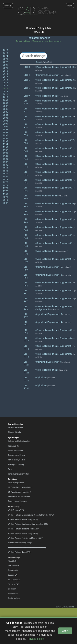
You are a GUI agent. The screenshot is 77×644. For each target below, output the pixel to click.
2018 (5, 74)
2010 (5, 97)
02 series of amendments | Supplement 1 (54, 346)
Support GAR (13, 575)
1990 (5, 153)
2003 (5, 118)
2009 (5, 100)
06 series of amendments (47, 251)
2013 (5, 88)
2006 (5, 109)
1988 (5, 159)
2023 (5, 59)
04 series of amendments (47, 196)
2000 (5, 127)
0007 (5, 203)
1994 (5, 144)
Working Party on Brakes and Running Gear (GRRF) (27, 547)
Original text (41, 378)
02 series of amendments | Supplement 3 (54, 330)
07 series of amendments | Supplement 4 (54, 124)
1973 (5, 188)
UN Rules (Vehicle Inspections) (20, 492)
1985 (5, 168)
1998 (5, 133)
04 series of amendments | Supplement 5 (54, 156)
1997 (5, 135)
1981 (5, 174)
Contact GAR (13, 570)
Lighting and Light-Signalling (19, 441)
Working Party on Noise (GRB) (19, 552)
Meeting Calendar (15, 432)
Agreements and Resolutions (19, 497)
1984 (5, 171)
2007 (5, 106)
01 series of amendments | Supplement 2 (54, 148)
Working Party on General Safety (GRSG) (23, 519)
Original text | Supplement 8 (48, 362)
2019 (5, 71)
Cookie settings (14, 598)
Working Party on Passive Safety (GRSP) (23, 534)
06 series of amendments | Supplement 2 (54, 243)
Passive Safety (13, 446)
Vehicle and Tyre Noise (17, 460)
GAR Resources (14, 566)
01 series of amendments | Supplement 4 (54, 338)
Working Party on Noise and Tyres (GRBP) (24, 529)
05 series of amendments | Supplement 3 (54, 219)
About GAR (12, 561)
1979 (5, 179)
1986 (5, 165)
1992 (5, 150)
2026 (5, 50)
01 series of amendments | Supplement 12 (55, 299)
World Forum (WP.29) (16, 510)
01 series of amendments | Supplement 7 (54, 172)
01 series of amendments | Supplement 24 (55, 88)
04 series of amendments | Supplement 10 (55, 204)
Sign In (70, 6)
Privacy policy (36, 639)
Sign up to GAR (14, 580)
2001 (5, 124)
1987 (5, 162)
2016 (5, 80)
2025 (5, 53)
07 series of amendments (47, 96)
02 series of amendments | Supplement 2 (54, 283)
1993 (5, 147)
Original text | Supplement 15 (49, 314)
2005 (5, 112)
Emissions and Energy (16, 455)
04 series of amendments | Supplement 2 (54, 101)
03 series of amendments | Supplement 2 (54, 188)
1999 (5, 129)
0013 (5, 200)
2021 (5, 65)
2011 (5, 94)
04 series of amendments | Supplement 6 (54, 164)
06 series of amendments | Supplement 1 (54, 235)
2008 (5, 103)
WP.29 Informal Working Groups (20, 543)
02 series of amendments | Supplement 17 (55, 140)
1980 (5, 176)
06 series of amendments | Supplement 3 (54, 132)
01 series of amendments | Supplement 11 (55, 291)
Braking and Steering (16, 465)
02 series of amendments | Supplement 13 (55, 67)
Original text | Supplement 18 (49, 275)
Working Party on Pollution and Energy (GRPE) (26, 538)
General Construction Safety (19, 474)
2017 (5, 77)
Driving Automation (15, 451)
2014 (5, 86)
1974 (5, 185)
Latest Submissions (15, 428)
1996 (5, 138)
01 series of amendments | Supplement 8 (54, 180)
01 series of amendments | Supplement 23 (55, 80)
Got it (65, 631)
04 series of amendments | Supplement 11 (55, 212)
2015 (5, 82)
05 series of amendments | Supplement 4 (54, 227)
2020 (5, 68)
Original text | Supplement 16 (49, 75)
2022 (5, 62)
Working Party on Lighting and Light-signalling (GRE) (28, 524)
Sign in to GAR (14, 584)
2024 (5, 56)
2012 (5, 91)
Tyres (10, 469)
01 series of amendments (47, 370)
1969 (5, 194)
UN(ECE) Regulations (16, 483)
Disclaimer (12, 589)
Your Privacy (13, 594)
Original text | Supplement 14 (49, 322)
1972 (5, 191)
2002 (5, 121)
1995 (5, 141)
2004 (5, 115)
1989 (5, 156)
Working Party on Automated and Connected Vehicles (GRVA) (31, 515)
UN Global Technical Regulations (20, 487)
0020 (5, 197)
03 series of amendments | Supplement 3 (54, 109)
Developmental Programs (18, 501)
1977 (5, 182)
